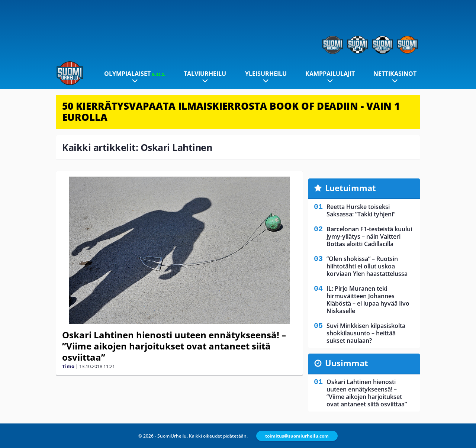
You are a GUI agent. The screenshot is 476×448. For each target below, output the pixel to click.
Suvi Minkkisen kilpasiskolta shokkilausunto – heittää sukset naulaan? (366, 333)
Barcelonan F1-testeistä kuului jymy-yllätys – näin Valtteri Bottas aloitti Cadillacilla (369, 236)
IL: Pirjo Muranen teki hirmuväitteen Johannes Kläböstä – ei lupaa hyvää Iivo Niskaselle (368, 300)
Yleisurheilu (266, 74)
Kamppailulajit (330, 74)
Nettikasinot (395, 74)
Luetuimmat (350, 188)
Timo (68, 366)
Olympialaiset (135, 74)
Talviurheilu (205, 74)
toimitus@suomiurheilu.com (297, 436)
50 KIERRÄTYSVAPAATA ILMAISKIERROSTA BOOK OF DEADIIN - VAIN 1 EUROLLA (231, 112)
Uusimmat (347, 363)
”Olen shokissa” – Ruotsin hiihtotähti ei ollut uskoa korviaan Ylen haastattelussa (367, 266)
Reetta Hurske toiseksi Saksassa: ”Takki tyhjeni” (361, 210)
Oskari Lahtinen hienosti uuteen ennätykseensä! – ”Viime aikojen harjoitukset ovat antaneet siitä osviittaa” (174, 346)
